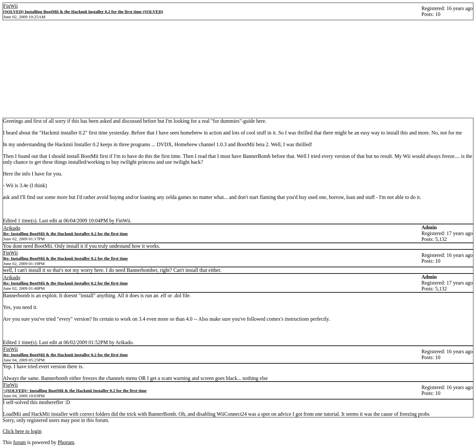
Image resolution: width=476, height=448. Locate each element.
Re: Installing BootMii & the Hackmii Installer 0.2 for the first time (66, 234)
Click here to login (22, 431)
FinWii (11, 6)
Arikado (12, 228)
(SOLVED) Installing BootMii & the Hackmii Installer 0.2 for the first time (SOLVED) (83, 12)
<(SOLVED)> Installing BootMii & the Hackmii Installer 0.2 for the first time (75, 391)
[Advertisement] (238, 69)
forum (19, 442)
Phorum (66, 442)
